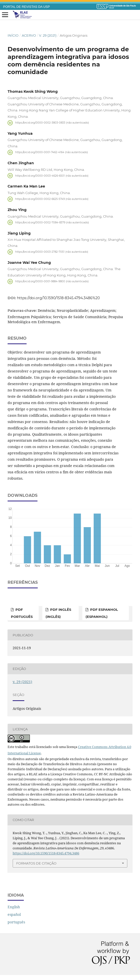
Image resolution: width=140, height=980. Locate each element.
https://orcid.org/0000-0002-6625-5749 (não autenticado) (52, 199)
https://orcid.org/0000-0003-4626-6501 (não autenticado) (52, 176)
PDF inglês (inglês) (58, 613)
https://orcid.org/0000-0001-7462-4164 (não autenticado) (52, 152)
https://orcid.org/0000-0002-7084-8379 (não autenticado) (52, 222)
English (14, 907)
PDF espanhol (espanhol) (102, 613)
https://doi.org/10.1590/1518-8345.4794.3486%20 (58, 298)
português (16, 922)
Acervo (29, 35)
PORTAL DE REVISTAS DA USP (27, 7)
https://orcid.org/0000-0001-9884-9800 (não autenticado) (52, 281)
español (14, 914)
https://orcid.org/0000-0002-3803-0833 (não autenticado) (52, 123)
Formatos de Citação (36, 863)
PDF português (22, 613)
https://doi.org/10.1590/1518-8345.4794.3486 (46, 853)
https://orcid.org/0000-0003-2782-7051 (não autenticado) (52, 252)
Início (13, 35)
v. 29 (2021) (48, 35)
